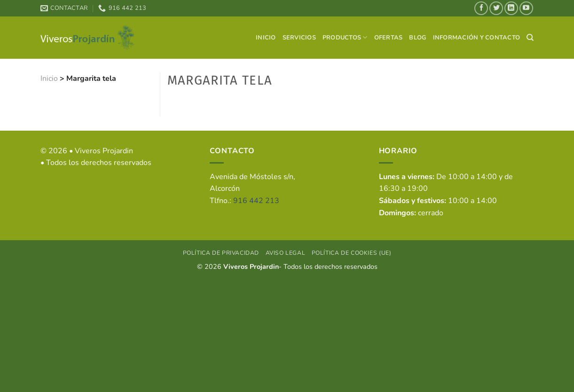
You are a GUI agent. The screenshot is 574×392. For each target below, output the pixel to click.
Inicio (266, 38)
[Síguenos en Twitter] (496, 8)
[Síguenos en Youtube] (526, 8)
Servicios (299, 38)
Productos (345, 37)
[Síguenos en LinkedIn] (511, 8)
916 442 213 (256, 201)
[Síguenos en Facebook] (481, 8)
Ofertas (389, 38)
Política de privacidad (221, 253)
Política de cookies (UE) (352, 253)
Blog (417, 38)
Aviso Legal (286, 253)
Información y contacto (477, 38)
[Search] (530, 38)
